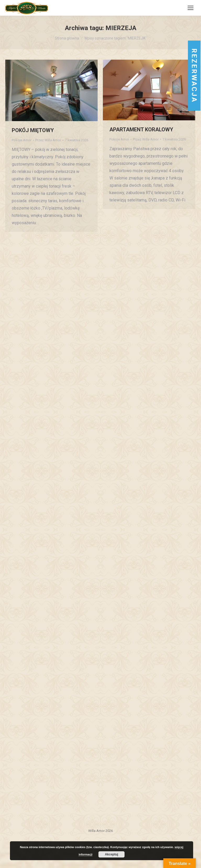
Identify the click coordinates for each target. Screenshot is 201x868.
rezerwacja (194, 76)
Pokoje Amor (22, 140)
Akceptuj (112, 854)
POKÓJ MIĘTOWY (33, 130)
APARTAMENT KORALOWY (141, 129)
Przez (48, 140)
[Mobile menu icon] (191, 8)
